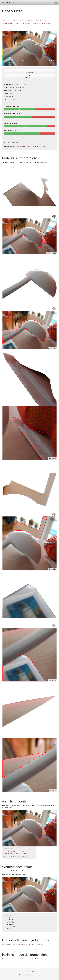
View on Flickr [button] (30, 76)
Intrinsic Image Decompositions (43, 23)
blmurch (14, 140)
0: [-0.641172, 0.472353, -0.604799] (15, 851)
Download (22, 975)
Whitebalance (8, 23)
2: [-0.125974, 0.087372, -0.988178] (15, 857)
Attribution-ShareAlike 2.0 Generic (21, 146)
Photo (14, 20)
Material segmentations (26, 20)
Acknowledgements (33, 975)
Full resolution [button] (30, 71)
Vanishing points (41, 20)
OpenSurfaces (8, 3)
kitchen (11, 94)
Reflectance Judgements (23, 23)
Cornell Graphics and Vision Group (29, 972)
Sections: (6, 20)
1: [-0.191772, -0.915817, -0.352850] (15, 854)
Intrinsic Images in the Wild (29, 944)
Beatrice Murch (42, 146)
